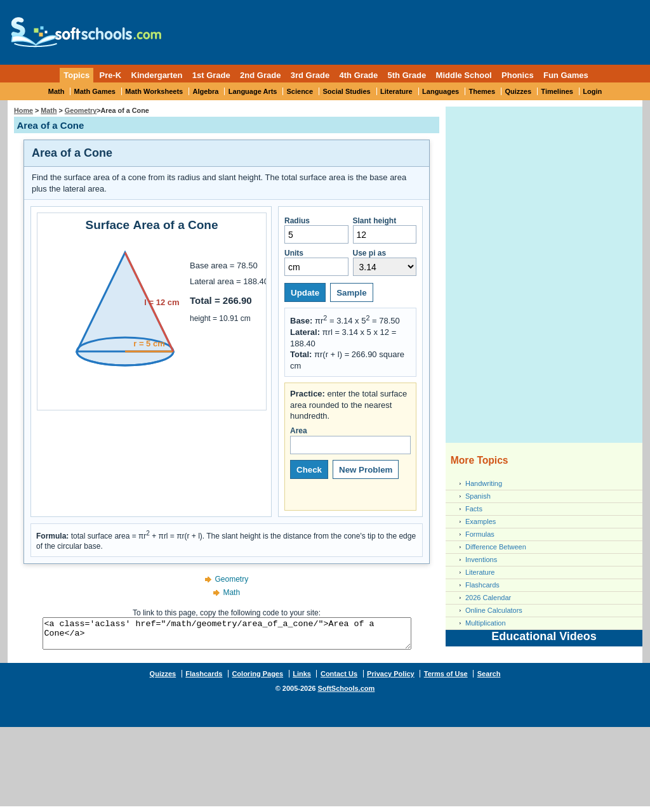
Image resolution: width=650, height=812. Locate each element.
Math (56, 91)
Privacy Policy (391, 679)
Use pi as (385, 262)
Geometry (81, 110)
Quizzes (518, 91)
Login (592, 91)
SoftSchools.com (346, 694)
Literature (396, 91)
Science (300, 91)
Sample (351, 293)
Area (350, 440)
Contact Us (339, 679)
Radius (316, 230)
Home (23, 110)
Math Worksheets (154, 91)
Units (316, 262)
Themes (482, 91)
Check (309, 470)
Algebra (206, 91)
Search (489, 679)
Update (305, 293)
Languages (441, 91)
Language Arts (253, 91)
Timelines (557, 91)
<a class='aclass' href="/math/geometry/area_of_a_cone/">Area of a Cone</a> (227, 636)
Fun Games (566, 75)
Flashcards (482, 585)
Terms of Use (446, 679)
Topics (76, 75)
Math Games (95, 91)
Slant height (385, 230)
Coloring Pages (257, 679)
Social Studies (346, 91)
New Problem (366, 470)
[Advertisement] (406, 29)
